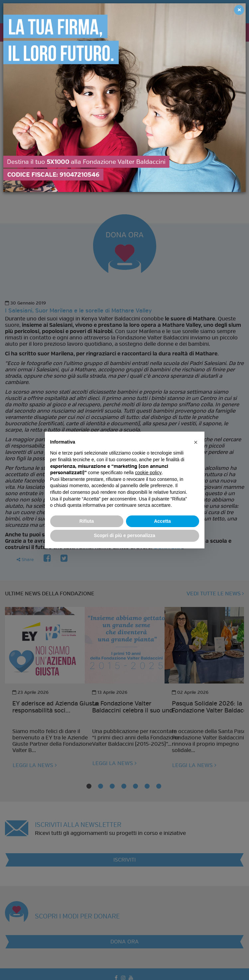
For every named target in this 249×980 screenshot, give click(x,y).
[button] (196, 442)
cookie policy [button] (148, 473)
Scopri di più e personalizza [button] (124, 535)
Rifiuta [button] (87, 521)
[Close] (239, 10)
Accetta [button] (162, 521)
